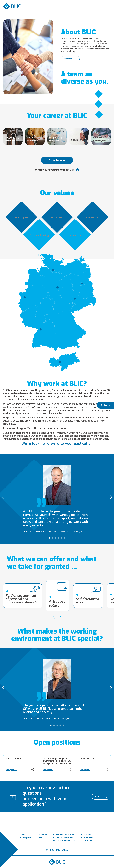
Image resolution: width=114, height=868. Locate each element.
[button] (49, 538)
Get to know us (57, 160)
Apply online (11, 770)
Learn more (68, 59)
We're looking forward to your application (57, 443)
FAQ (97, 797)
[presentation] (3, 497)
